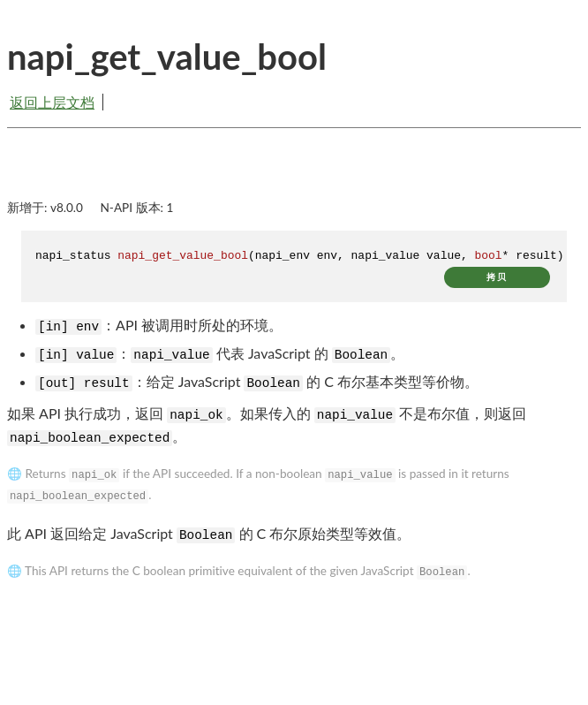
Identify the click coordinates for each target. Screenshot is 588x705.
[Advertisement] (294, 178)
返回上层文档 (52, 102)
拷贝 (497, 277)
